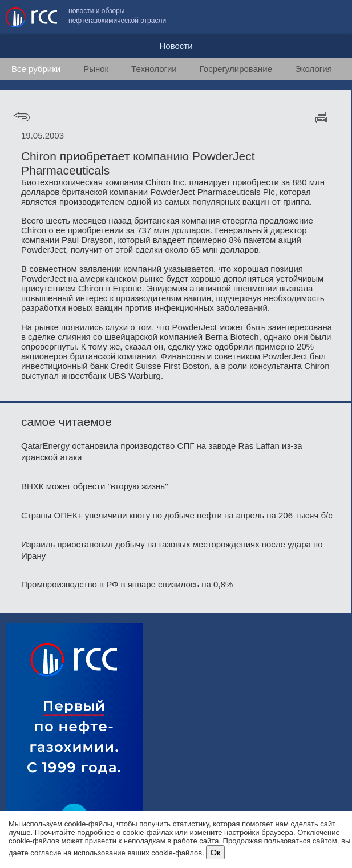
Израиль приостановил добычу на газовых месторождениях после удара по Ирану (172, 550)
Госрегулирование (236, 69)
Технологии (154, 69)
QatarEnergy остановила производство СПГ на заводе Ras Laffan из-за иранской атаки (162, 451)
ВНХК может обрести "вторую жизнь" (95, 486)
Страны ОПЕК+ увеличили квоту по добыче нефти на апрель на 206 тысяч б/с (177, 515)
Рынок (96, 69)
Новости (176, 46)
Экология (313, 69)
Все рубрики (36, 69)
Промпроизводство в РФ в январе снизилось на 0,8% (127, 584)
